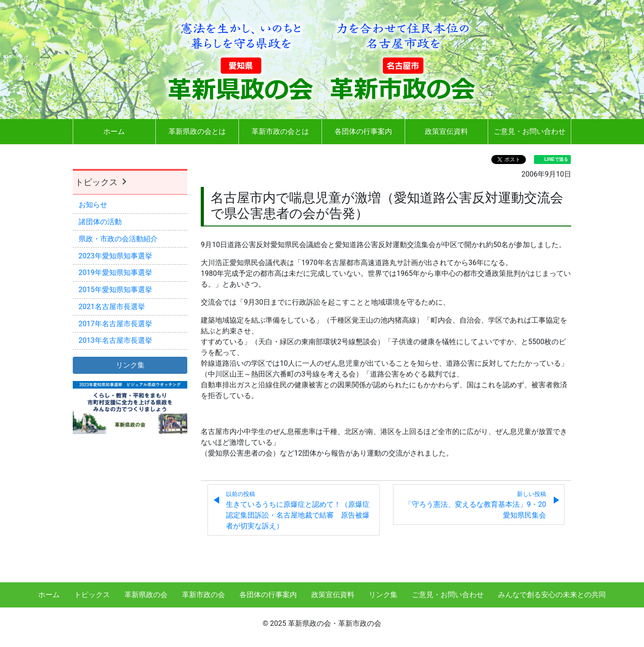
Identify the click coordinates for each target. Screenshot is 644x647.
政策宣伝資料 (446, 131)
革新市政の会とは (280, 131)
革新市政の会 (203, 595)
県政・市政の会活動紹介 (118, 239)
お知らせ (93, 205)
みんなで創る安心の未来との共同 (552, 595)
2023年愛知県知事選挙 (115, 256)
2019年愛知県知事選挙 (115, 273)
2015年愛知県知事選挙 (115, 290)
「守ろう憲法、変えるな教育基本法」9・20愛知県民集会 (475, 505)
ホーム (114, 131)
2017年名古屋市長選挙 (115, 324)
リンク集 (383, 595)
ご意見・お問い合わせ (529, 131)
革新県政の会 (146, 595)
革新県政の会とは (197, 131)
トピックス (102, 182)
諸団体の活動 (100, 222)
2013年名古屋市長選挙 (115, 340)
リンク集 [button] (130, 365)
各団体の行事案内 (363, 131)
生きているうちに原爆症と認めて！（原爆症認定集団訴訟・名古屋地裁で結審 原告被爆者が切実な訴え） (298, 510)
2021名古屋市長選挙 (112, 307)
